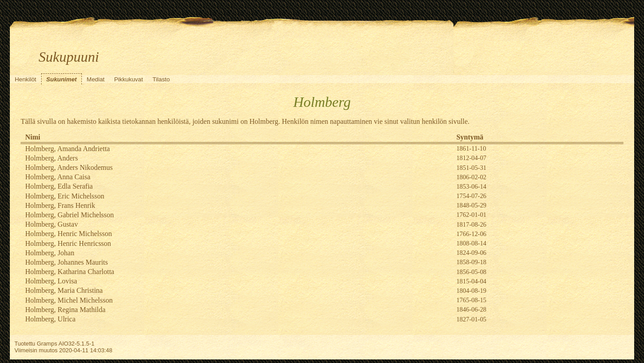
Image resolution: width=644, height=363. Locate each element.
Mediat (96, 79)
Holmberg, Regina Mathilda (65, 310)
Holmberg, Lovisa (51, 281)
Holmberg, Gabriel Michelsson (69, 215)
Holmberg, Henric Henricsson (68, 243)
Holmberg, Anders (51, 158)
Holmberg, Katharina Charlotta (70, 272)
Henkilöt (25, 79)
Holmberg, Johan (50, 253)
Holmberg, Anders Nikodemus (69, 167)
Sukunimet (61, 79)
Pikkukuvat (128, 79)
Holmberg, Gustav (51, 224)
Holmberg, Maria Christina (64, 290)
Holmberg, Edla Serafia (59, 186)
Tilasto (161, 79)
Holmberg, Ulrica (50, 319)
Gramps (47, 344)
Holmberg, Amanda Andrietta (67, 149)
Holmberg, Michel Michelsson (69, 300)
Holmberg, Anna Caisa (58, 177)
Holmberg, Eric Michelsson (65, 196)
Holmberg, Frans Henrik (60, 205)
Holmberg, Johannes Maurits (66, 262)
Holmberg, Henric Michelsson (68, 234)
